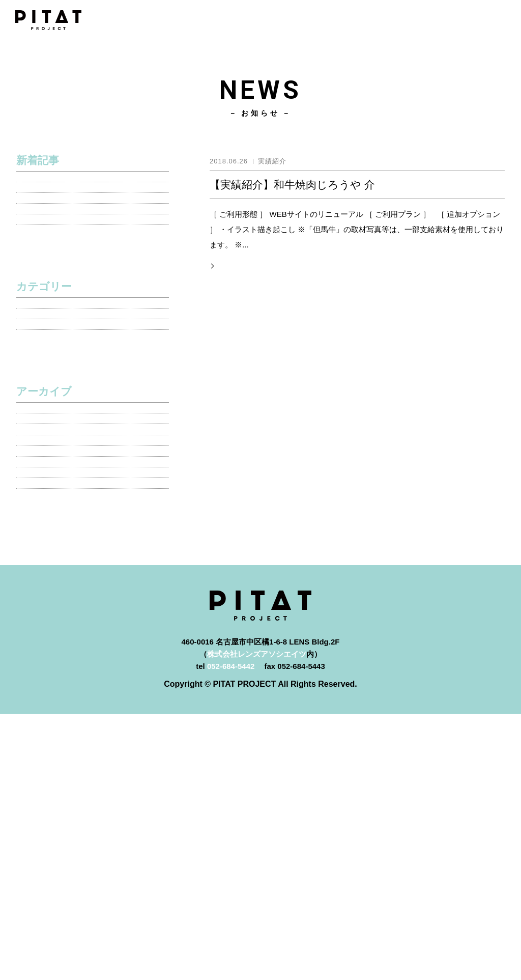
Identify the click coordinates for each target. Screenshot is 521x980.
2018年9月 (37, 691)
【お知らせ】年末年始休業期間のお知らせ (91, 282)
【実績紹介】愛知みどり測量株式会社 (84, 220)
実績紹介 (34, 442)
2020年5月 (37, 565)
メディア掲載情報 (49, 417)
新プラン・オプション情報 (65, 467)
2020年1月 (37, 616)
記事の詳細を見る (244, 264)
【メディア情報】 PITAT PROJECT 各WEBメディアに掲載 (84, 313)
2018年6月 (37, 717)
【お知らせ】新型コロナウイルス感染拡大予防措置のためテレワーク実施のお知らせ (91, 251)
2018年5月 (37, 741)
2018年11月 (39, 641)
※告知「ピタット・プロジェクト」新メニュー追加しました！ (91, 189)
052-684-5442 (231, 932)
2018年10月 (39, 666)
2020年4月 (37, 590)
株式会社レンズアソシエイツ (257, 920)
